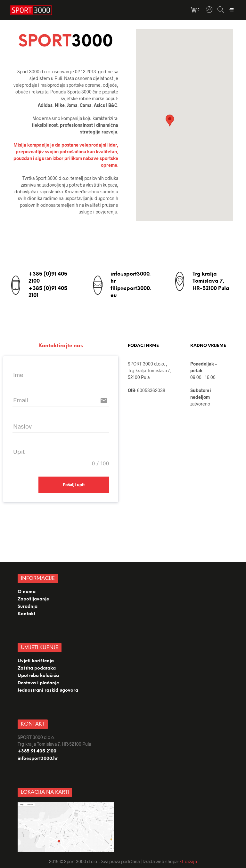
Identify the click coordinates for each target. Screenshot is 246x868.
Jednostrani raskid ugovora (48, 691)
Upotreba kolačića (39, 676)
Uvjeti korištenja (36, 661)
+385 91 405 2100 (37, 751)
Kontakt (26, 614)
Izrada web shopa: (160, 861)
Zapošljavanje (33, 599)
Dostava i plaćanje (38, 683)
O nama (27, 592)
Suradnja (28, 607)
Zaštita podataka (37, 668)
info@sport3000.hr (38, 759)
